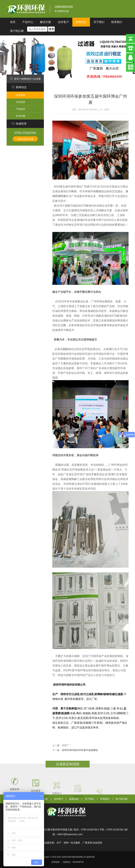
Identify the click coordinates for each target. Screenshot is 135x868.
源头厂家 (92, 699)
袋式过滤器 (87, 694)
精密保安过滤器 (70, 694)
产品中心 (28, 22)
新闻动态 (81, 22)
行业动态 (20, 102)
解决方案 (46, 22)
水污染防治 (64, 349)
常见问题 (20, 116)
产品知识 (20, 109)
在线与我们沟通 (25, 139)
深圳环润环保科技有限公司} (26, 9)
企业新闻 (38, 79)
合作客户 (63, 22)
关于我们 (99, 22)
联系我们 (117, 22)
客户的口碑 (17, 31)
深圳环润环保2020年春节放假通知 (80, 750)
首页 (13, 22)
